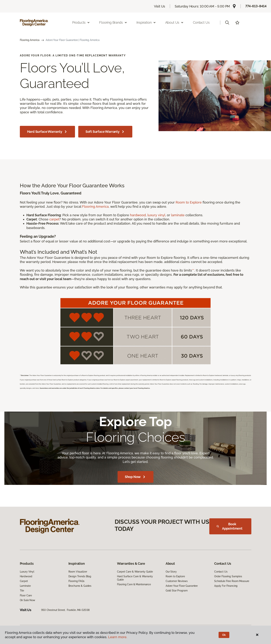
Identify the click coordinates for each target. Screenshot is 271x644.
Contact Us (201, 22)
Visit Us (160, 6)
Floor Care (26, 595)
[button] (227, 23)
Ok (224, 635)
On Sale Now (27, 600)
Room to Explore (189, 202)
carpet (54, 219)
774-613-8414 (256, 6)
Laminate (25, 586)
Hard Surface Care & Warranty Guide (135, 578)
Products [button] (81, 22)
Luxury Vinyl (27, 572)
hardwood (138, 215)
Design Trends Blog (80, 576)
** (193, 270)
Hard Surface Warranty (47, 132)
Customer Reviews (177, 581)
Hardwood (26, 576)
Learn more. (118, 637)
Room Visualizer (78, 572)
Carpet (24, 581)
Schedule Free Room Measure (232, 581)
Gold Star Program (177, 591)
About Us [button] (175, 22)
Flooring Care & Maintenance (134, 584)
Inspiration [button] (146, 22)
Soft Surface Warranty (105, 132)
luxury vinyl (156, 215)
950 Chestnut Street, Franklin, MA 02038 (65, 610)
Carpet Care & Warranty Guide (135, 572)
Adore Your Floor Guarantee (182, 586)
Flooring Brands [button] (113, 22)
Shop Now (136, 477)
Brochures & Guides (80, 586)
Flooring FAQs (76, 581)
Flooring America (30, 40)
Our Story (171, 572)
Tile (22, 591)
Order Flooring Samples (228, 576)
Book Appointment (230, 526)
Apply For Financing (226, 586)
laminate (178, 215)
